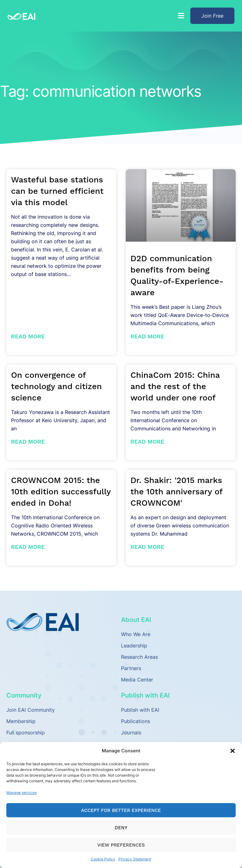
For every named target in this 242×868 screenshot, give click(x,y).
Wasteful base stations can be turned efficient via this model (57, 191)
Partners (131, 668)
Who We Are (136, 634)
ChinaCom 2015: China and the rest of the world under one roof (175, 386)
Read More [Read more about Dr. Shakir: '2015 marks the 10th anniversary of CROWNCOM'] (147, 547)
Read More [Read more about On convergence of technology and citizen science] (28, 442)
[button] (233, 751)
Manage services (21, 793)
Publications (135, 721)
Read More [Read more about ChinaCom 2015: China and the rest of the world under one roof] (147, 442)
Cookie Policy (103, 859)
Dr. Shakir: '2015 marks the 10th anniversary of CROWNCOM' (176, 491)
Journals (131, 733)
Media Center (137, 680)
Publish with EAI (140, 710)
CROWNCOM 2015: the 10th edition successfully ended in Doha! (61, 491)
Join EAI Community (31, 710)
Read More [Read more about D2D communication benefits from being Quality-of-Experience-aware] (147, 336)
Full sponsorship (26, 733)
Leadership (134, 646)
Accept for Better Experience (121, 810)
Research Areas (139, 657)
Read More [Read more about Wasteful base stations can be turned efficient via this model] (28, 336)
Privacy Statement (135, 859)
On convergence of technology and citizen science (56, 386)
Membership (21, 721)
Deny (121, 828)
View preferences (121, 845)
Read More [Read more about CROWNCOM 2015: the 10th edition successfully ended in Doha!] (28, 547)
